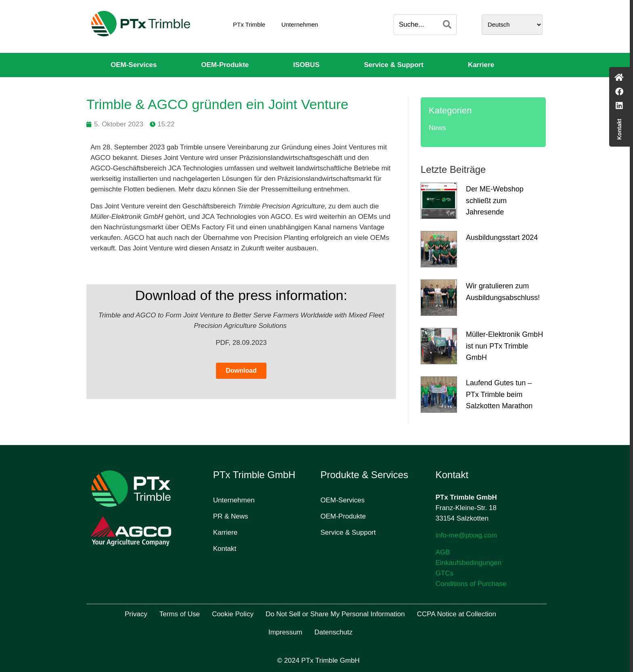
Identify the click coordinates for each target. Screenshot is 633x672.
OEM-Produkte (225, 65)
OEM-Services (134, 65)
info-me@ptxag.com (466, 535)
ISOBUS (306, 65)
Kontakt (225, 549)
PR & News (231, 516)
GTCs (444, 573)
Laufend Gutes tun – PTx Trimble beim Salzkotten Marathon (499, 395)
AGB (443, 552)
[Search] (447, 25)
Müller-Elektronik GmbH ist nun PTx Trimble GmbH (504, 346)
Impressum (285, 632)
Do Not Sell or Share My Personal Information (335, 614)
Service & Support (394, 65)
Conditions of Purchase (471, 584)
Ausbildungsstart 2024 (502, 237)
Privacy (136, 614)
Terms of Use (180, 614)
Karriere (481, 65)
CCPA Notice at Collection (457, 614)
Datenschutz (334, 632)
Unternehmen (300, 24)
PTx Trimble (249, 24)
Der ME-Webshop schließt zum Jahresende (495, 201)
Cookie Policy (233, 614)
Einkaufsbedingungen (469, 563)
